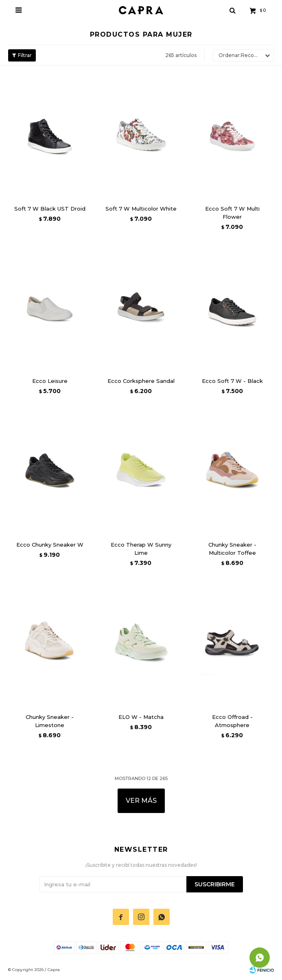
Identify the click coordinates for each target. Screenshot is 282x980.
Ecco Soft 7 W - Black (232, 381)
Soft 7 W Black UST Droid (50, 209)
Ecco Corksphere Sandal (141, 381)
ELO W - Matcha (141, 717)
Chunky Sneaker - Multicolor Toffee (232, 549)
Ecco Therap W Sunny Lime (141, 549)
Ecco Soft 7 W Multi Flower (232, 213)
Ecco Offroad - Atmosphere (232, 721)
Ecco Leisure (50, 381)
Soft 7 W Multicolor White (141, 209)
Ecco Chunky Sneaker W (50, 545)
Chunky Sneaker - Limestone (50, 721)
